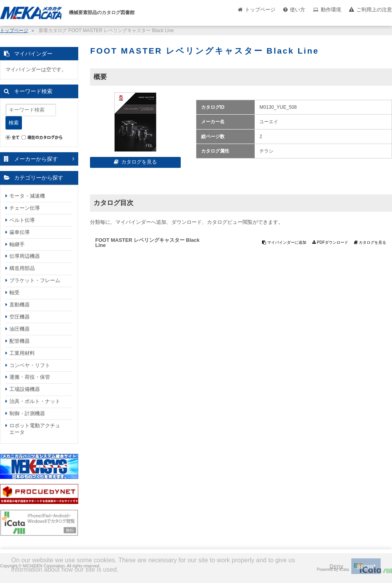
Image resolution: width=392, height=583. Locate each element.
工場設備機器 (25, 389)
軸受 (14, 292)
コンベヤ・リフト (30, 365)
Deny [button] (336, 566)
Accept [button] (366, 566)
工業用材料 (22, 353)
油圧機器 (20, 329)
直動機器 (20, 305)
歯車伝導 (20, 232)
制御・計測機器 (27, 413)
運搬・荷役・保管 (30, 377)
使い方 (298, 10)
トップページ (260, 10)
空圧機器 (20, 317)
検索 (14, 123)
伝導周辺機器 (25, 256)
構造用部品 (22, 268)
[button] (13, 576)
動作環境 (331, 10)
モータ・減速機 (27, 196)
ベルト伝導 (22, 220)
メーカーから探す (36, 159)
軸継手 (17, 244)
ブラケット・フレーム (35, 280)
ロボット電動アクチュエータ (35, 429)
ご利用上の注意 (374, 10)
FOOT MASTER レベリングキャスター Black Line (147, 243)
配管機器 (20, 341)
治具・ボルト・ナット (35, 401)
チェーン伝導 (25, 208)
